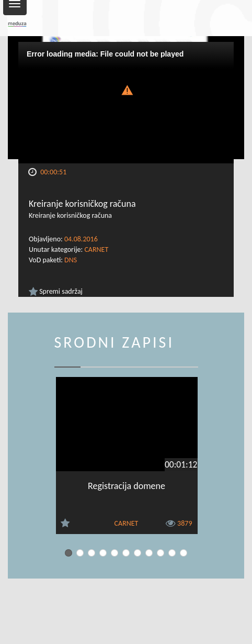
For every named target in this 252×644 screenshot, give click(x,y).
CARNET (96, 249)
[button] (126, 89)
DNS (71, 260)
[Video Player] (126, 103)
